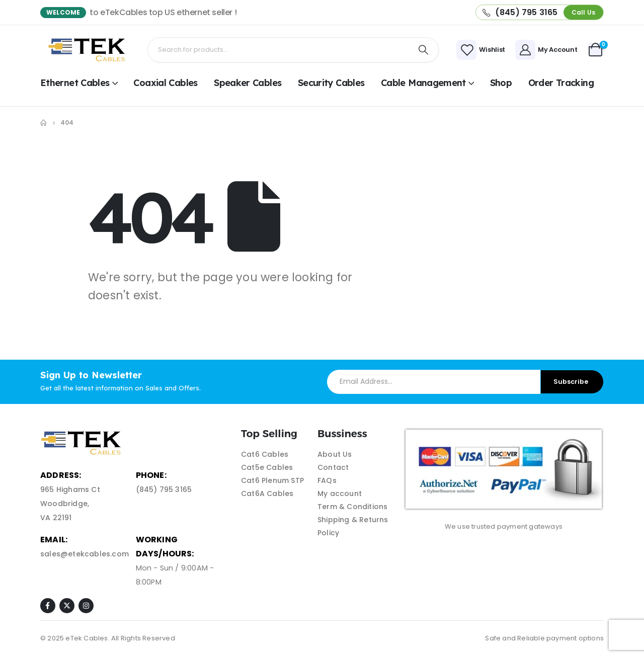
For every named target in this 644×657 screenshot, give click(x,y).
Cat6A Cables (267, 494)
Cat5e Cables (267, 467)
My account (340, 494)
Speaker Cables (248, 83)
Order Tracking (561, 83)
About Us (335, 454)
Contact (333, 467)
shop (501, 83)
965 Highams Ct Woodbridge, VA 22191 (70, 504)
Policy (328, 533)
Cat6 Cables (265, 454)
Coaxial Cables (165, 83)
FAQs (327, 480)
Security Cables (331, 83)
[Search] (424, 50)
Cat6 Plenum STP (272, 480)
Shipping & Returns (353, 520)
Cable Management (423, 83)
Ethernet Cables (75, 83)
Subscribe (571, 382)
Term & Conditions (352, 507)
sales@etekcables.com (85, 554)
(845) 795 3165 (164, 489)
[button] (583, 12)
